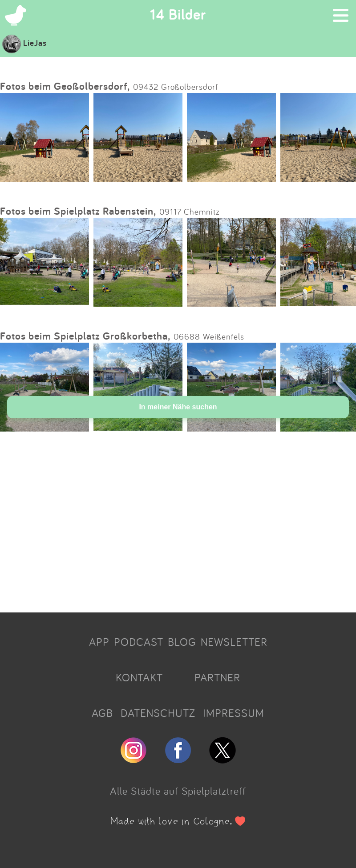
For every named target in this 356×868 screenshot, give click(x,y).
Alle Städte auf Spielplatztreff (178, 791)
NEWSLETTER (234, 642)
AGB (102, 713)
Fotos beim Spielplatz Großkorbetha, (85, 336)
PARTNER (217, 677)
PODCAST (139, 642)
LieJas (24, 43)
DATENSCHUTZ (158, 713)
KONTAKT (139, 677)
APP (99, 642)
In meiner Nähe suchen (178, 407)
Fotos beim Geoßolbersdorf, (65, 86)
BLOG (182, 642)
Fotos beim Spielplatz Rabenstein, (78, 211)
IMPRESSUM (234, 713)
